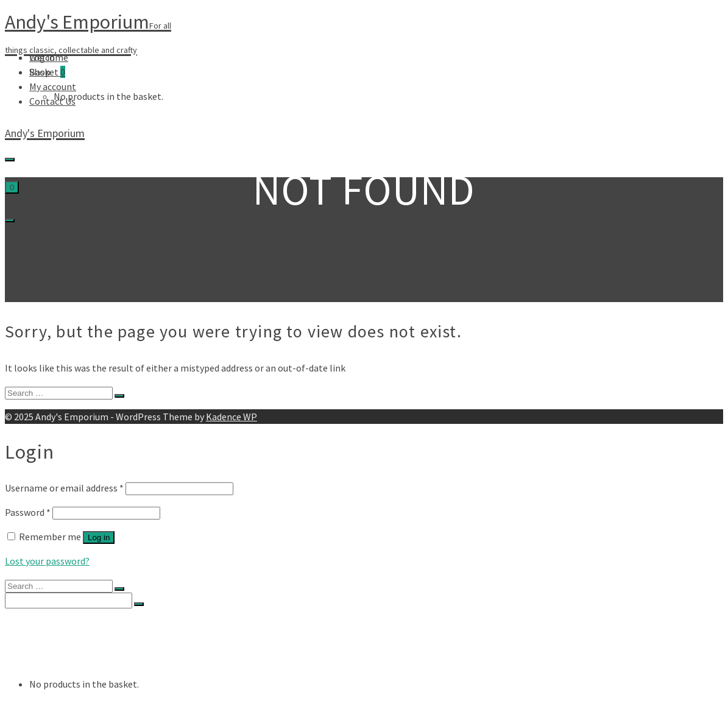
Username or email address (64, 488)
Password (28, 512)
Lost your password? (47, 561)
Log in (99, 537)
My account (53, 86)
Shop (40, 72)
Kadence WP (231, 417)
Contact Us (52, 101)
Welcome (49, 57)
